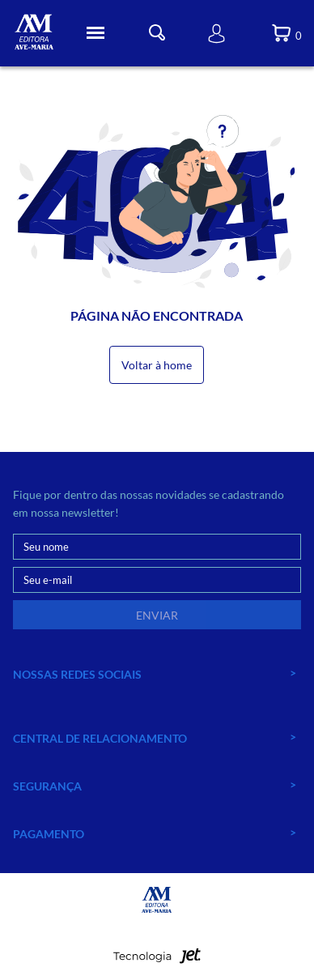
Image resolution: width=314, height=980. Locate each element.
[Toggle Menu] (95, 33)
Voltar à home (157, 365)
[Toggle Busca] (157, 33)
